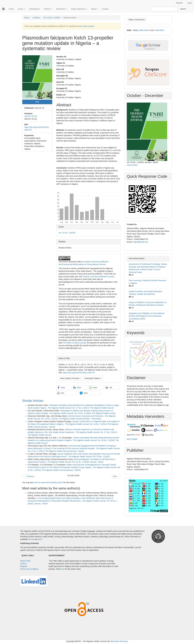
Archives (36, 18)
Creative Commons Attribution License (98, 277)
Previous (29, 476)
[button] (64, 388)
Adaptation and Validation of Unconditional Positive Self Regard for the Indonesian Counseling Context (147, 316)
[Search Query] (164, 9)
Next (116, 476)
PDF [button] (37, 102)
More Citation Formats (70, 378)
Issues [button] (21, 9)
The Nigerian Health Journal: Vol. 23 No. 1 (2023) (89, 457)
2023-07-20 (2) (31, 116)
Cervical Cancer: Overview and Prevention (86, 416)
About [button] (95, 9)
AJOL (40, 539)
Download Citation (93, 378)
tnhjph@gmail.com (140, 242)
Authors (23, 564)
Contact (105, 9)
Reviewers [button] (62, 9)
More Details (132, 439)
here (30, 539)
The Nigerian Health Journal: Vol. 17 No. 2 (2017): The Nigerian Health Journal (81, 408)
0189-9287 (160, 30)
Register (179, 3)
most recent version (86, 26)
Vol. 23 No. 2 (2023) (52, 18)
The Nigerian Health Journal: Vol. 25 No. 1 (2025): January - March (76, 462)
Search (183, 9)
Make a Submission (137, 20)
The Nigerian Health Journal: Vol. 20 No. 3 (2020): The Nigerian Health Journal (82, 413)
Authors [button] (48, 9)
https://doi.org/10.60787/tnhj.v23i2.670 (79, 373)
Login (190, 3)
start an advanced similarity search (48, 482)
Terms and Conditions (29, 569)
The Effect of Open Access (74, 343)
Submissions (35, 9)
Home (11, 9)
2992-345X (144, 30)
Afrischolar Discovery (119, 641)
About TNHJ (25, 561)
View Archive (132, 165)
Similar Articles (33, 401)
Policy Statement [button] (79, 9)
